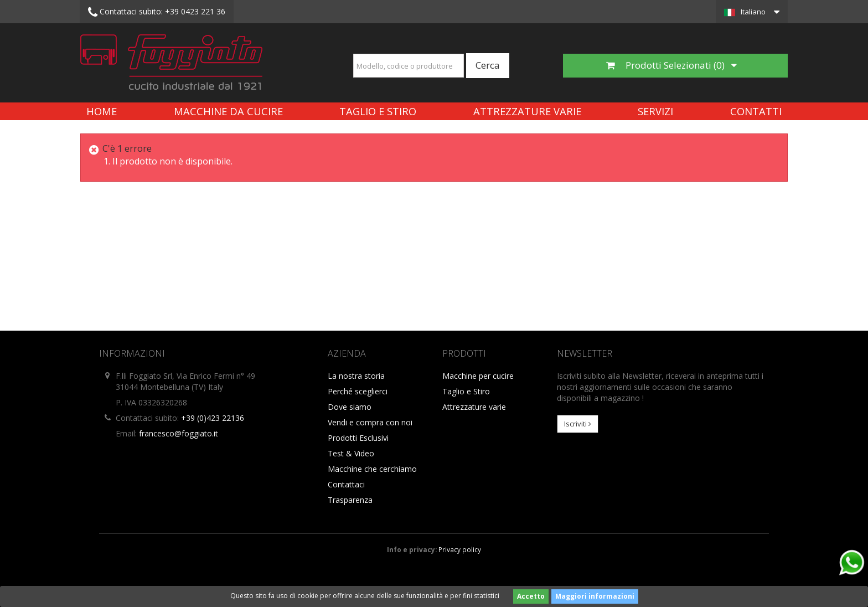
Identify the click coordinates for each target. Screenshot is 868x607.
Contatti (756, 111)
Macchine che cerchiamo (372, 469)
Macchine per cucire (478, 376)
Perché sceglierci (358, 391)
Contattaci (346, 484)
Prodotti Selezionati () (671, 65)
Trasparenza (350, 500)
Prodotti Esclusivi (358, 438)
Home (102, 111)
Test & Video (351, 453)
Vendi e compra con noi (370, 422)
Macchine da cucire (228, 111)
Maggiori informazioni (595, 596)
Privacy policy (460, 549)
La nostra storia (356, 376)
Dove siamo (350, 407)
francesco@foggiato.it (179, 433)
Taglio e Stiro (378, 111)
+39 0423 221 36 (157, 12)
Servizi (655, 111)
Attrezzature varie (527, 111)
